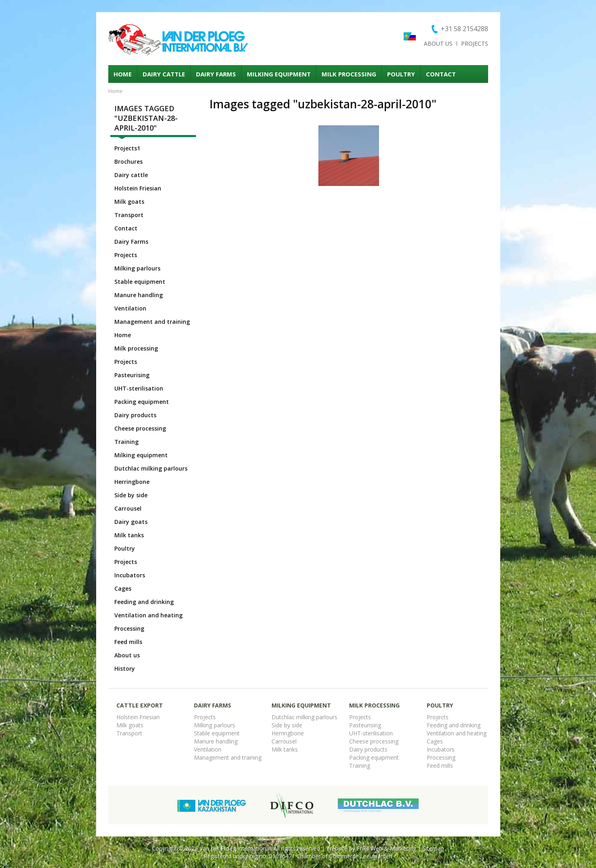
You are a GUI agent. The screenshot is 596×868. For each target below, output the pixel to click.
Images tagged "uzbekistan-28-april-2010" (146, 118)
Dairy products (135, 415)
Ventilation (130, 308)
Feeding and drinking (144, 602)
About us (438, 43)
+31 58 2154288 (464, 29)
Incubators (130, 575)
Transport (129, 215)
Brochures (128, 162)
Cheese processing (140, 428)
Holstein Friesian (138, 188)
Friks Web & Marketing (386, 848)
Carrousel (128, 508)
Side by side (131, 495)
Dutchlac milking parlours (151, 468)
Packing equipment (142, 402)
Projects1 (127, 148)
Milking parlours (137, 268)
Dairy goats (131, 522)
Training (126, 442)
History (125, 668)
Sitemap (433, 848)
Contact (441, 74)
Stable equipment (140, 282)
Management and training (152, 322)
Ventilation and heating (148, 615)
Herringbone (132, 482)
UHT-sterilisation (139, 388)
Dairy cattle (164, 74)
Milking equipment (279, 74)
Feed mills (128, 642)
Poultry (401, 74)
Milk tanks (129, 535)
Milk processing (349, 74)
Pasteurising (132, 375)
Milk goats (129, 202)
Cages (123, 588)
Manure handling (139, 295)
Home (123, 74)
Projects (475, 43)
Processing (129, 628)
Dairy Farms (216, 74)
